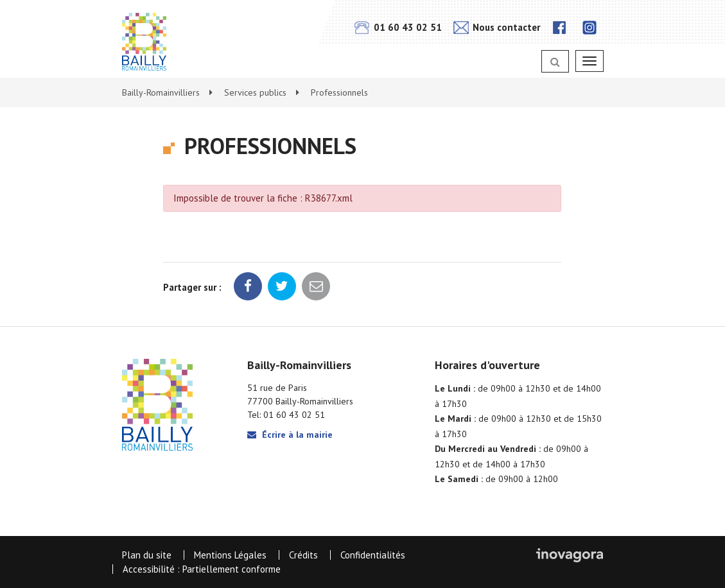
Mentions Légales (230, 555)
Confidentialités (373, 555)
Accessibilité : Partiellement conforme (202, 569)
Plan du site (147, 555)
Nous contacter (497, 27)
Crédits (303, 555)
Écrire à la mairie (290, 435)
